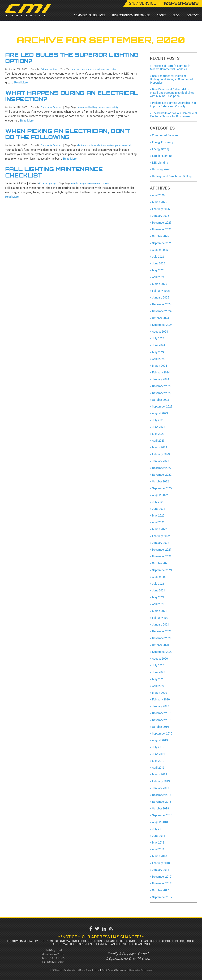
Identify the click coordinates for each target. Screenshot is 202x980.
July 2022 (158, 502)
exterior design (98, 69)
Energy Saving (161, 149)
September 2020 (162, 652)
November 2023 (162, 393)
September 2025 (162, 243)
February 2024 (161, 372)
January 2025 (161, 297)
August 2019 (160, 740)
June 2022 (159, 509)
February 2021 (161, 618)
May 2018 (158, 842)
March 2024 (160, 366)
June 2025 (159, 263)
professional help (124, 144)
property (105, 182)
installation (111, 69)
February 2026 (161, 209)
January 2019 (161, 788)
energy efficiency (81, 69)
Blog (176, 15)
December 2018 (162, 795)
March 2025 (160, 284)
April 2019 (158, 768)
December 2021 (162, 550)
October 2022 (160, 481)
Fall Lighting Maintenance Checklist (54, 171)
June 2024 (159, 345)
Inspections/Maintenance (131, 15)
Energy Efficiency (163, 142)
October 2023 (160, 400)
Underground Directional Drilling (172, 176)
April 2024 (158, 359)
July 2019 (158, 747)
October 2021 (160, 563)
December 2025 (162, 223)
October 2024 (160, 318)
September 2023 (162, 406)
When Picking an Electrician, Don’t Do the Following (68, 134)
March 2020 (160, 693)
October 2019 (160, 727)
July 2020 (158, 665)
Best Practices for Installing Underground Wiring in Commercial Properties (171, 79)
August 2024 (160, 332)
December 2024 (162, 304)
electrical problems (86, 144)
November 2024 (162, 311)
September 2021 (162, 570)
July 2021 (158, 584)
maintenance (104, 107)
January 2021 (161, 624)
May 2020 (158, 679)
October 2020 (160, 645)
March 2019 (160, 774)
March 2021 (160, 611)
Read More (21, 82)
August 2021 (160, 577)
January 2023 (161, 461)
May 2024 (158, 352)
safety (115, 107)
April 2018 (158, 849)
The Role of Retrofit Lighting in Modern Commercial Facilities (170, 67)
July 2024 (158, 338)
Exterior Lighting (49, 69)
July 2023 (158, 420)
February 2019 (161, 781)
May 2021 (158, 597)
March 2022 (160, 529)
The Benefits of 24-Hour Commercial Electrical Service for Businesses (173, 115)
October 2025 (160, 236)
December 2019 (162, 713)
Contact (193, 15)
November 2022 (162, 475)
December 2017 (162, 877)
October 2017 (160, 890)
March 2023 (160, 447)
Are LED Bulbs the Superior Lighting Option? (72, 58)
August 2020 (160, 659)
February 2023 (161, 454)
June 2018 (159, 836)
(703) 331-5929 (57, 958)
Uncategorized (161, 169)
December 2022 (162, 468)
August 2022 (160, 495)
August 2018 (160, 822)
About (161, 15)
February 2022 (161, 536)
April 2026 (158, 195)
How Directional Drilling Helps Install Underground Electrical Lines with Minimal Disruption (172, 93)
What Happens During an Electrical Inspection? (72, 96)
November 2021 (162, 556)
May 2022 (158, 515)
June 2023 (159, 427)
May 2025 (158, 270)
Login (97, 970)
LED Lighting (160, 163)
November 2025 (162, 229)
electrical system (106, 144)
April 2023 (158, 441)
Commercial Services (90, 15)
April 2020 (158, 686)
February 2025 (161, 291)
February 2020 (161, 699)
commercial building (87, 107)
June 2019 (159, 754)
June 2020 (159, 672)
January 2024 (161, 379)
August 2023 (160, 413)
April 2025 (158, 277)
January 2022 (161, 543)
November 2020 (162, 638)
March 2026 (160, 202)
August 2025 (160, 250)
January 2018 (161, 870)
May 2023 (158, 434)
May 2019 (158, 761)
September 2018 (162, 815)
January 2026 (161, 216)
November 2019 (162, 720)
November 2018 (162, 802)
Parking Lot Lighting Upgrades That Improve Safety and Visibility (173, 104)
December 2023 (162, 386)
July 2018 (158, 829)
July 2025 (158, 257)
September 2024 (162, 325)
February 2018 (161, 863)
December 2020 (162, 631)
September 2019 (162, 733)
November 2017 (162, 883)
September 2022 (162, 488)
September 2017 (162, 897)
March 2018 (160, 856)
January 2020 (161, 706)
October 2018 (160, 808)
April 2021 (158, 604)
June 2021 (159, 590)
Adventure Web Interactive (142, 970)
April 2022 (158, 522)
